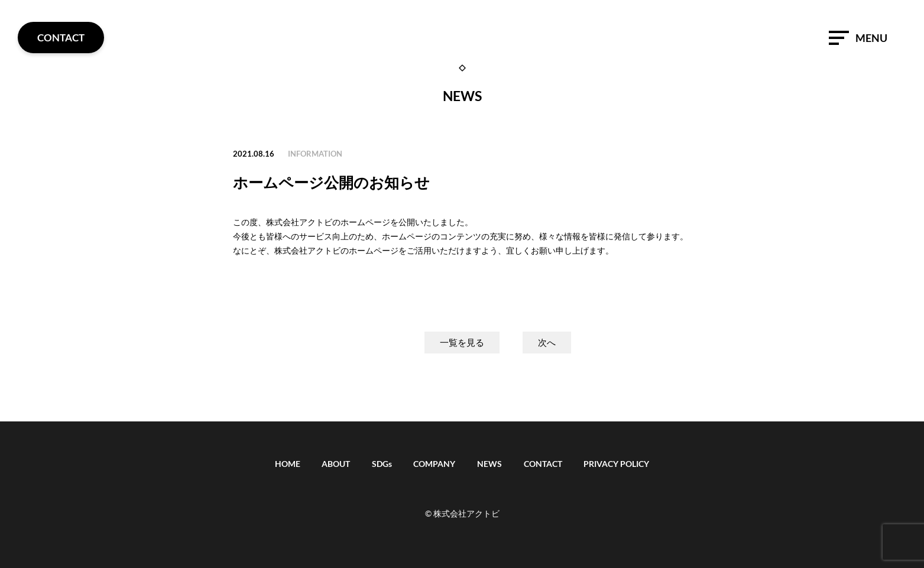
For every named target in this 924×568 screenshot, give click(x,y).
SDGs (382, 464)
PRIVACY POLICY (616, 464)
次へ (547, 343)
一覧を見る (462, 343)
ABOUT (336, 464)
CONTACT (543, 464)
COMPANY (434, 464)
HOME (288, 464)
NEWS (489, 464)
